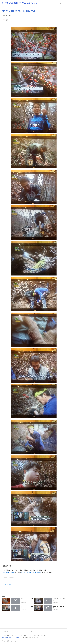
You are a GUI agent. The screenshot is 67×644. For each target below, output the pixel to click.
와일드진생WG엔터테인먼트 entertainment (20, 3)
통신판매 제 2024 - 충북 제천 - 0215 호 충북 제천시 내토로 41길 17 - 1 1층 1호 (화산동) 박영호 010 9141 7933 (24, 635)
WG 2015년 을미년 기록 (6, 14)
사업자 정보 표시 (7, 584)
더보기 (64, 596)
